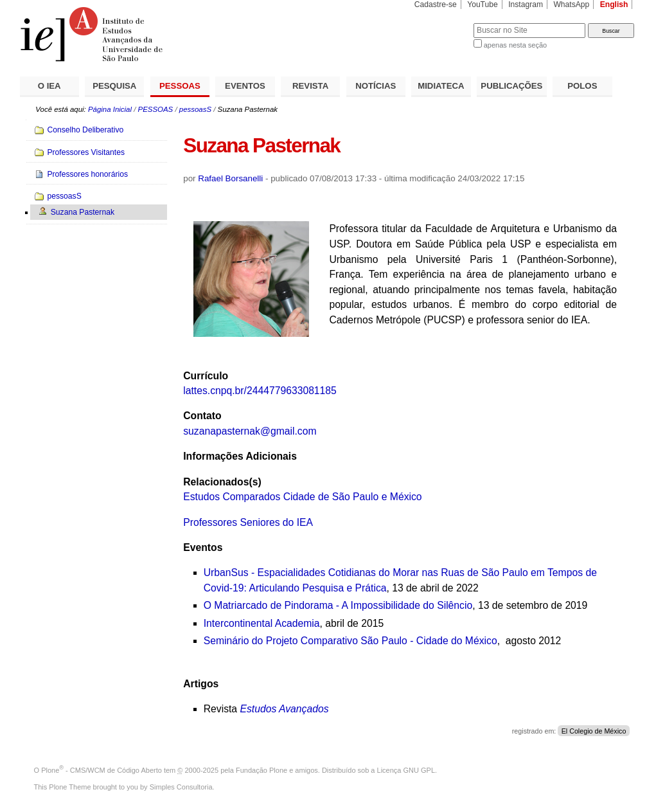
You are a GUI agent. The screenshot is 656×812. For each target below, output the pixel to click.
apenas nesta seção (515, 45)
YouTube (483, 5)
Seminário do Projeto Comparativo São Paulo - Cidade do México (350, 641)
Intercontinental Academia (262, 623)
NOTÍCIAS (376, 86)
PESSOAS (180, 86)
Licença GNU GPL (406, 770)
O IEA (49, 86)
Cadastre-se (436, 5)
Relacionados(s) (222, 482)
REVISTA (310, 86)
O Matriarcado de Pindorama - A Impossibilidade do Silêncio (338, 605)
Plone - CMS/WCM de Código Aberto (102, 770)
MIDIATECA (441, 86)
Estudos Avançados (284, 709)
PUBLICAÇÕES (511, 86)
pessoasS (195, 109)
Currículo (206, 376)
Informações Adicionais (240, 456)
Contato (202, 416)
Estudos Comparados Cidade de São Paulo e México (302, 497)
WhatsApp (571, 5)
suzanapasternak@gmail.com (250, 431)
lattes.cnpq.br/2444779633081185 (260, 391)
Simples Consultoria (181, 787)
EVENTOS (245, 86)
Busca (442, 23)
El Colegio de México (594, 731)
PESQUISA (114, 86)
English (614, 5)
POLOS (582, 86)
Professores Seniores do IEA (248, 522)
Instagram (526, 5)
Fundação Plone (262, 770)
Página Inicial (110, 109)
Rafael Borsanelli (230, 178)
